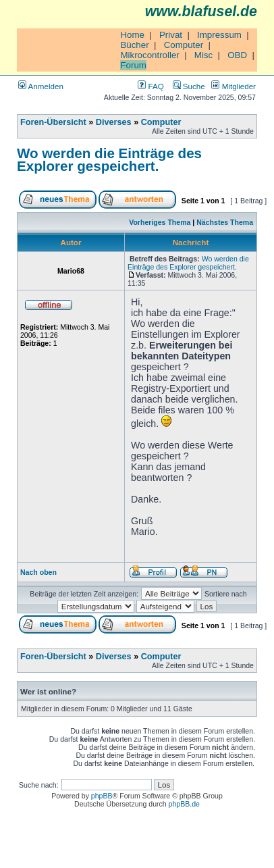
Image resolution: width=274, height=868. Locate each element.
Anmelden (41, 86)
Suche (189, 86)
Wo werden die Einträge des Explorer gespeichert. (109, 159)
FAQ (150, 86)
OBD (237, 55)
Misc (203, 55)
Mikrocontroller (149, 55)
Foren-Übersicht (53, 122)
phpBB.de (184, 804)
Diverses (114, 122)
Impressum (219, 35)
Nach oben (38, 572)
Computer (184, 45)
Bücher (134, 45)
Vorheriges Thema (160, 222)
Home (132, 35)
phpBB (102, 796)
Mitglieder (234, 86)
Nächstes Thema (225, 222)
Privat (171, 35)
